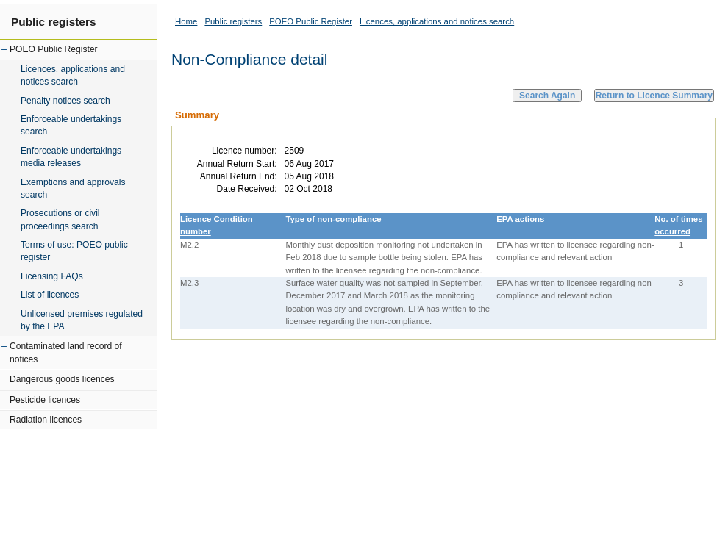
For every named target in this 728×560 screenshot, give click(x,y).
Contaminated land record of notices (66, 352)
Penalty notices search (65, 101)
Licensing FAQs (52, 276)
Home (186, 21)
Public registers (53, 22)
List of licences (50, 295)
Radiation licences (46, 420)
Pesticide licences (45, 400)
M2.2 (189, 245)
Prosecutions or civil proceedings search (60, 219)
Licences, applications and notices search (73, 75)
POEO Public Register (54, 49)
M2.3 (189, 283)
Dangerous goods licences (62, 379)
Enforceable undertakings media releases (71, 157)
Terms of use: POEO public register (74, 251)
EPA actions (520, 219)
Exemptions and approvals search (73, 189)
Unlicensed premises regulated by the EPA (82, 320)
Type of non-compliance (333, 219)
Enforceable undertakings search (71, 125)
